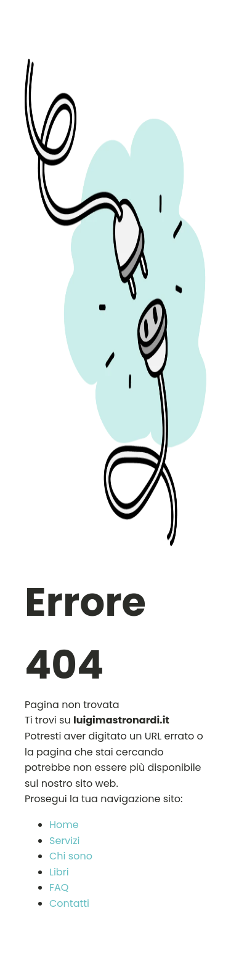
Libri (59, 872)
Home (64, 825)
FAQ (59, 887)
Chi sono (71, 856)
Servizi (64, 841)
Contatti (69, 903)
